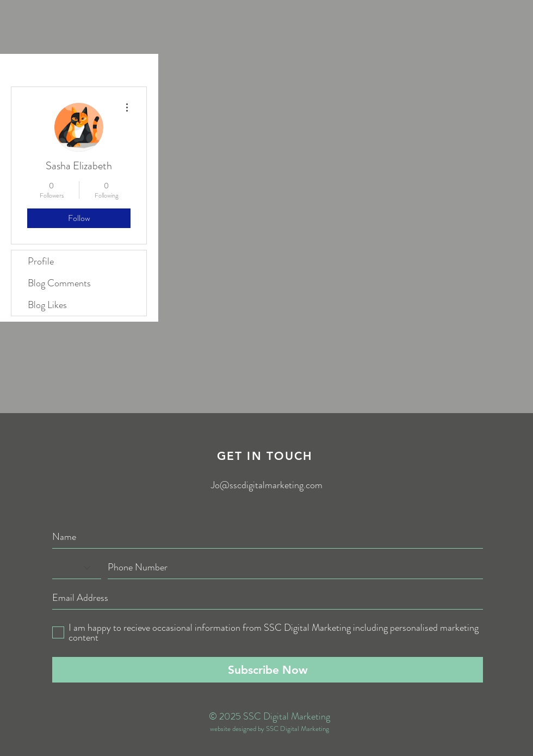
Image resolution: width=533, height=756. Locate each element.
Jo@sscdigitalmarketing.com (267, 485)
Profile (41, 261)
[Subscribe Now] (268, 670)
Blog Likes (47, 305)
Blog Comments (59, 283)
